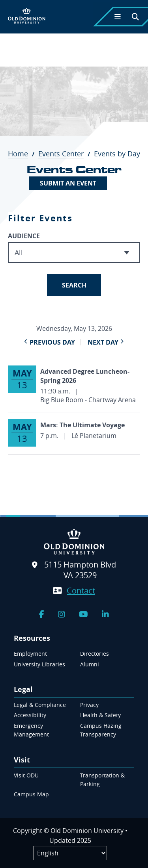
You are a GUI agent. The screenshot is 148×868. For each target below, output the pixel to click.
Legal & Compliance (40, 705)
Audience (24, 236)
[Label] (70, 853)
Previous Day (52, 342)
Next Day (103, 342)
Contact (81, 591)
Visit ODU (26, 775)
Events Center (65, 154)
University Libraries (39, 664)
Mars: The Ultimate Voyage (82, 425)
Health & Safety (100, 715)
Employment (30, 654)
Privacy (89, 705)
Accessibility (30, 715)
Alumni (90, 664)
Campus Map (31, 794)
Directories (95, 654)
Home (22, 154)
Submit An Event (68, 183)
